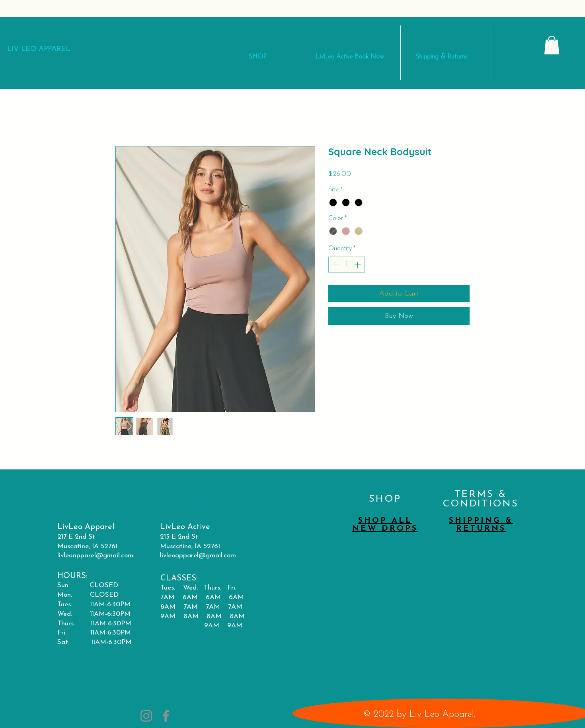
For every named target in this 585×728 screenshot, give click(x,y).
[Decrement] (335, 265)
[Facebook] (166, 716)
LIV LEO (23, 49)
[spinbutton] (347, 265)
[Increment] (358, 265)
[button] (552, 45)
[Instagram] (146, 716)
